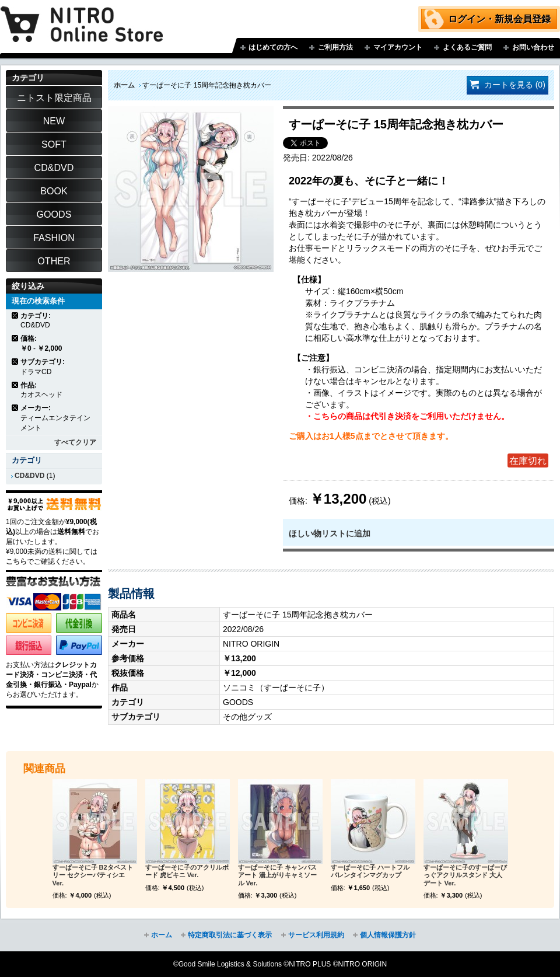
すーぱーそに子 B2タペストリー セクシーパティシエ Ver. (93, 875)
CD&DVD (29, 476)
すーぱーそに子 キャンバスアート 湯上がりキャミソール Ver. (277, 875)
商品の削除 (15, 315)
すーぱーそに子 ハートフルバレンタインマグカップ (370, 871)
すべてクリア (75, 442)
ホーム (124, 85)
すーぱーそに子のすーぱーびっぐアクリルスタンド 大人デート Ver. (465, 875)
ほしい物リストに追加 (330, 533)
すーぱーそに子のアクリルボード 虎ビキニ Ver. (187, 871)
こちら (16, 561)
